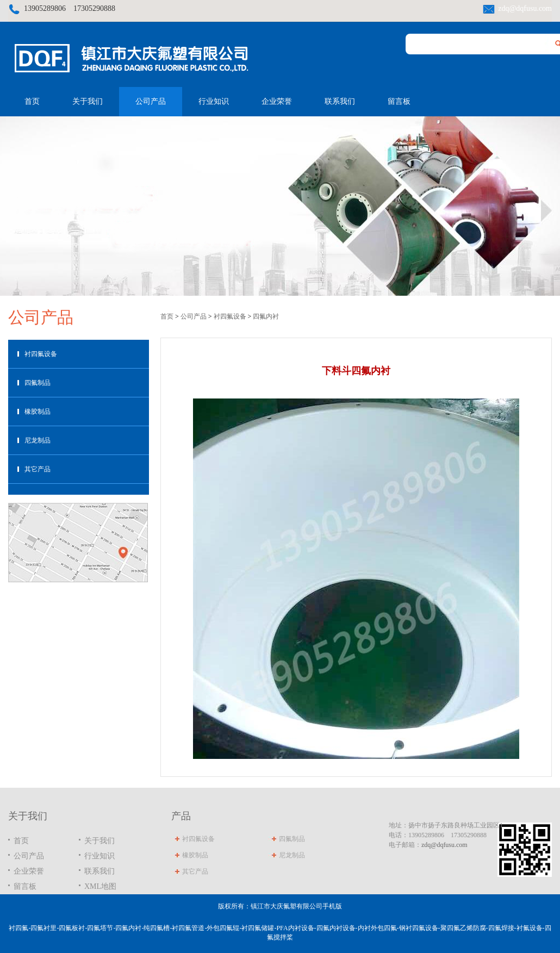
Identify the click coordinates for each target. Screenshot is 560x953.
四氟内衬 (266, 316)
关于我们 (88, 101)
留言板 (399, 101)
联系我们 (340, 101)
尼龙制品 (38, 440)
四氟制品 (38, 383)
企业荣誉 (277, 101)
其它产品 (38, 469)
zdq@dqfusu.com (525, 8)
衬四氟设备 (41, 354)
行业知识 (214, 101)
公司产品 (151, 101)
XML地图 (100, 886)
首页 (32, 101)
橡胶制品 (38, 412)
